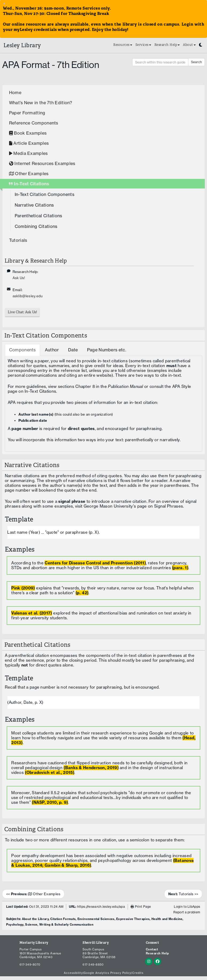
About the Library (35, 919)
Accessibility (73, 973)
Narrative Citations (34, 205)
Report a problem (187, 912)
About (189, 45)
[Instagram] (149, 961)
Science (31, 925)
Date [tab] (73, 350)
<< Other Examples (33, 894)
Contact (152, 949)
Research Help (167, 45)
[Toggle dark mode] (201, 44)
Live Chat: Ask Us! (22, 312)
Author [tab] (52, 350)
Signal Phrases (169, 506)
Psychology (15, 925)
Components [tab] (22, 350)
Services (143, 45)
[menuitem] (123, 45)
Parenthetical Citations (38, 216)
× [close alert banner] (4, 3)
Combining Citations (36, 226)
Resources (123, 45)
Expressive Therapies (133, 919)
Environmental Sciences (96, 919)
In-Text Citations (40, 391)
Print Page (141, 907)
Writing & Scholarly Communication (66, 925)
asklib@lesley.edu (28, 296)
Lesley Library (22, 45)
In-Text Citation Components (44, 194)
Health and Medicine (167, 919)
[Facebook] (158, 961)
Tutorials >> (183, 894)
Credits (138, 973)
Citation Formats (63, 919)
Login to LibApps (187, 907)
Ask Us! (19, 278)
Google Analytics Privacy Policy (107, 973)
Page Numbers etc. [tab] (107, 350)
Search (196, 62)
